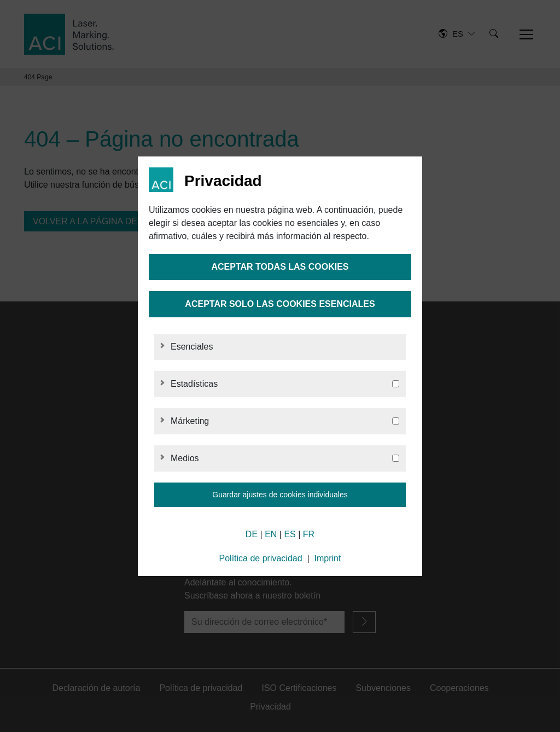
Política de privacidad (261, 558)
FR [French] (309, 534)
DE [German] (252, 534)
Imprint (328, 558)
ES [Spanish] (290, 534)
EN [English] (271, 534)
